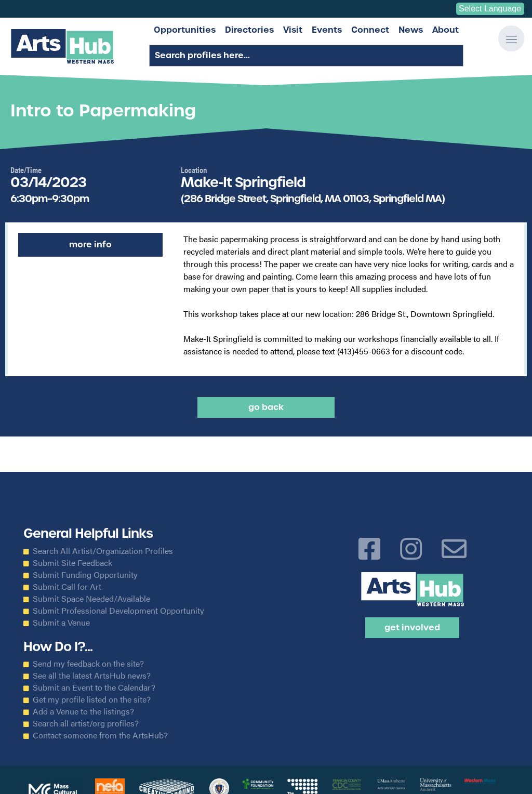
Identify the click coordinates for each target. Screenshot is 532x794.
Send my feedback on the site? (88, 664)
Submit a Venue (61, 623)
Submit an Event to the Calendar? (94, 687)
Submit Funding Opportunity (85, 575)
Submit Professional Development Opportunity (118, 611)
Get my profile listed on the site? (92, 699)
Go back (266, 407)
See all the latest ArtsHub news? (92, 676)
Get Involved (412, 627)
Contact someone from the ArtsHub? (100, 735)
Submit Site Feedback (72, 563)
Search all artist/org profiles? (86, 723)
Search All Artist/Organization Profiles (103, 551)
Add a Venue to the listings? (83, 711)
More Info (90, 244)
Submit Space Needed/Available (91, 599)
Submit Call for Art (67, 587)
